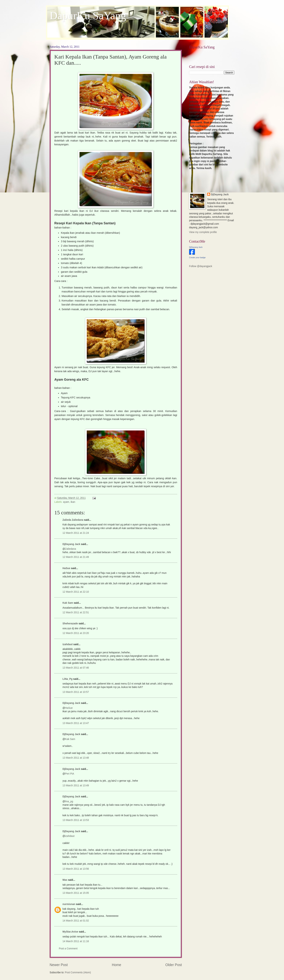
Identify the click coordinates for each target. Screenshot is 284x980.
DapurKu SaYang (88, 16)
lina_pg (69, 801)
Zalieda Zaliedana (73, 520)
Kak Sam (68, 603)
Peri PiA (70, 774)
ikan (73, 502)
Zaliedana (71, 549)
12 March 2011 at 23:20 (76, 633)
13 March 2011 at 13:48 (76, 758)
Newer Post (59, 965)
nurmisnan (69, 904)
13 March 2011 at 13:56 (76, 869)
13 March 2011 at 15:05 (76, 893)
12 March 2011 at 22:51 (76, 612)
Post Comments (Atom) (78, 972)
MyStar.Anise (70, 932)
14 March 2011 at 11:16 (76, 941)
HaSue (66, 568)
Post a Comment (68, 949)
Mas (65, 880)
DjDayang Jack (71, 544)
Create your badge (197, 257)
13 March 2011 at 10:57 (76, 692)
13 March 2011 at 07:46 (76, 668)
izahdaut (68, 644)
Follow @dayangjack (201, 266)
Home (117, 965)
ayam (66, 502)
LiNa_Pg (67, 679)
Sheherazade (70, 624)
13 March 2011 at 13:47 (76, 723)
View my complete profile (203, 232)
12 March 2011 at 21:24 (76, 533)
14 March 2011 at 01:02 (76, 921)
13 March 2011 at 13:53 (76, 820)
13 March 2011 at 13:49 (76, 786)
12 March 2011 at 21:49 (76, 557)
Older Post (174, 965)
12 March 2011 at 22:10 (76, 592)
